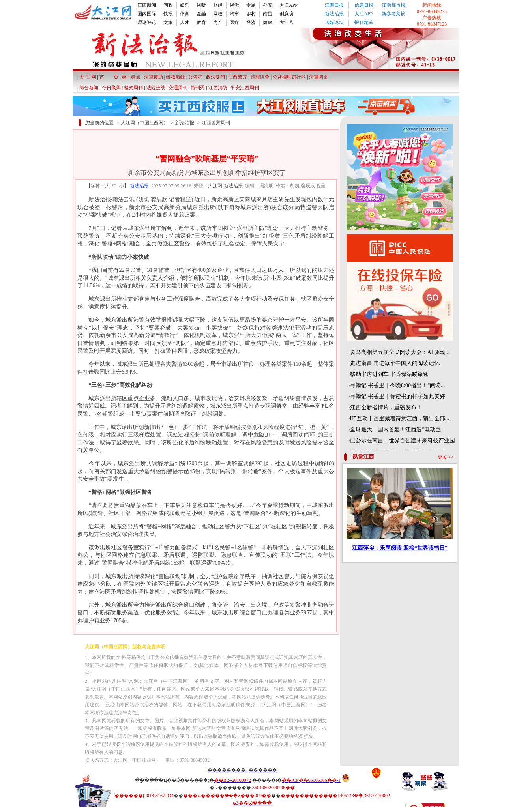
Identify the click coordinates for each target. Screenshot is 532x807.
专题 (251, 5)
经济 (251, 22)
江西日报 (334, 5)
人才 (185, 22)
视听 (201, 5)
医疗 (234, 22)
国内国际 (147, 14)
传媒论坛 (334, 22)
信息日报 (364, 5)
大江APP (288, 5)
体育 (185, 14)
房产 (218, 22)
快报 (168, 14)
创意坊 (287, 14)
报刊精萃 (364, 22)
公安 (268, 5)
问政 (168, 5)
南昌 (268, 14)
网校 (218, 14)
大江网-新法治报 (225, 186)
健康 (268, 22)
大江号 (287, 22)
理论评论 (147, 22)
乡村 (251, 14)
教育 (201, 22)
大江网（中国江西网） (144, 123)
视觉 (234, 5)
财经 (218, 5)
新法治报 (334, 14)
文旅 (168, 22)
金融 (201, 14)
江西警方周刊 (216, 123)
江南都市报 (393, 5)
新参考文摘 (393, 14)
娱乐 (185, 5)
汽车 (234, 14)
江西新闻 (147, 5)
